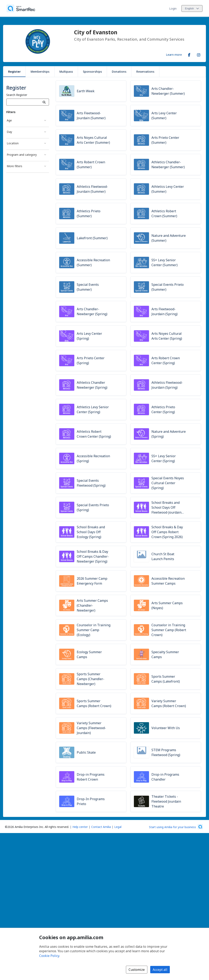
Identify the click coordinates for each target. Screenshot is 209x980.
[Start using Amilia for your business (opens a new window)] (176, 827)
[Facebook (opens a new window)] (189, 54)
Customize (137, 970)
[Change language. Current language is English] (192, 8)
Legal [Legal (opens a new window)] (118, 827)
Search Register (17, 95)
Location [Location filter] (13, 143)
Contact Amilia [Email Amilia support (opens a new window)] (101, 827)
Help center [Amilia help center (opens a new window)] (80, 827)
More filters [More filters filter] (14, 166)
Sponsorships (92, 72)
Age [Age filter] (9, 120)
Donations (119, 72)
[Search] (44, 102)
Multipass (66, 72)
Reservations (145, 72)
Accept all (160, 970)
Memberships (40, 72)
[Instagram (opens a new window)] (199, 54)
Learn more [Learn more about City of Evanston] (174, 55)
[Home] (21, 8)
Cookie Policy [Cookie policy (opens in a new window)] (49, 956)
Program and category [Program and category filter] (22, 155)
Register (14, 72)
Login (173, 8)
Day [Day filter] (9, 132)
